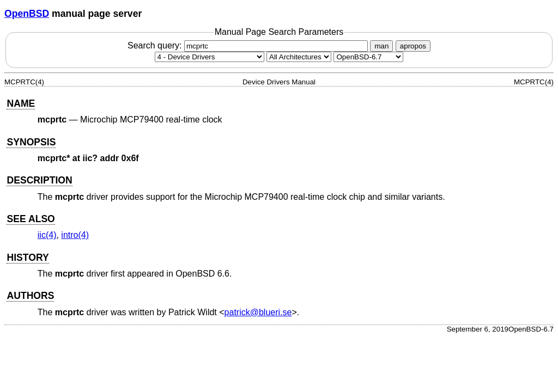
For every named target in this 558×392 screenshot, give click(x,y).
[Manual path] (368, 57)
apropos (413, 46)
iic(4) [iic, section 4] (47, 235)
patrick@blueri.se (258, 312)
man (381, 46)
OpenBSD (27, 14)
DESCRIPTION (39, 180)
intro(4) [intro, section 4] (75, 235)
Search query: (249, 45)
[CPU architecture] (299, 57)
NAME (21, 103)
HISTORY (28, 258)
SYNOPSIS (31, 142)
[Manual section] (210, 57)
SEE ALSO (31, 219)
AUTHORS (30, 296)
